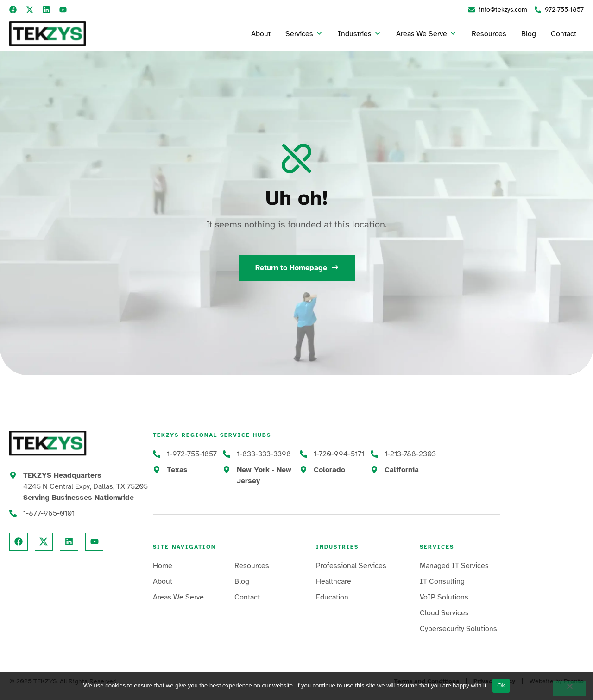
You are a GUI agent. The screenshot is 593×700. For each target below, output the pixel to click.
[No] (569, 688)
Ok (501, 685)
